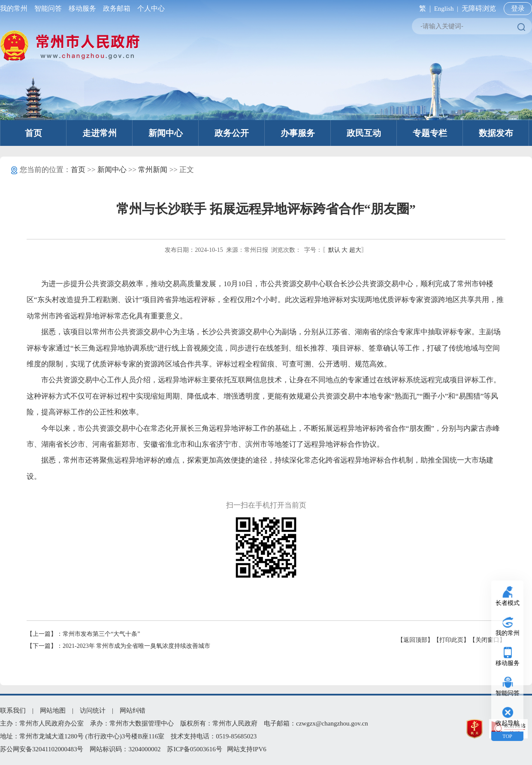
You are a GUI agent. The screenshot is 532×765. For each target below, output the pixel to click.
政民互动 (364, 133)
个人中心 (149, 8)
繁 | (423, 8)
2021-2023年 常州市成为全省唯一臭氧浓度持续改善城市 (136, 646)
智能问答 (48, 8)
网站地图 (53, 711)
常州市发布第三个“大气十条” (101, 634)
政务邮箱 (117, 8)
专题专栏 (430, 133)
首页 (33, 133)
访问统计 (93, 711)
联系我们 (13, 711)
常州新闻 (153, 170)
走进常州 (100, 133)
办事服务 (298, 133)
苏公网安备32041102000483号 (42, 749)
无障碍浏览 (479, 8)
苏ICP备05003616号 (194, 749)
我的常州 (15, 8)
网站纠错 (133, 711)
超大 (355, 250)
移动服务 (82, 8)
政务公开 (232, 133)
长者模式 (508, 603)
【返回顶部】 (415, 640)
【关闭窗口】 (487, 640)
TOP (507, 736)
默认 (334, 250)
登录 (518, 8)
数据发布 (496, 133)
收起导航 (508, 723)
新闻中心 (166, 133)
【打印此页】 (451, 640)
